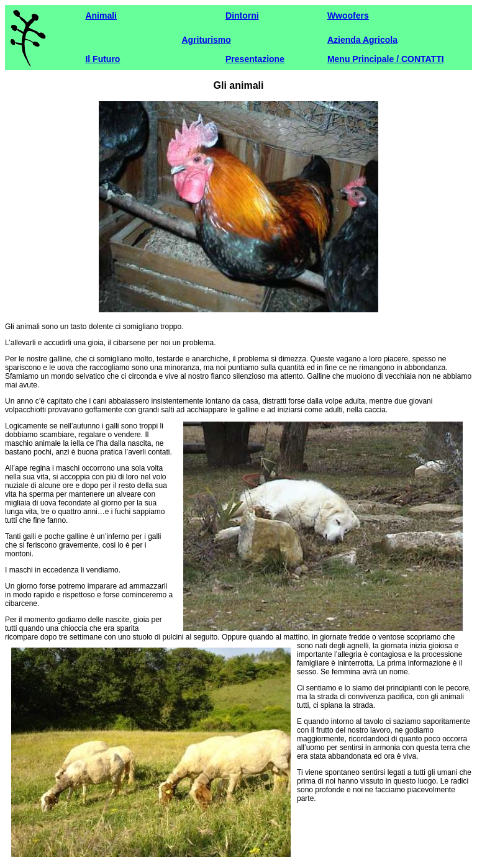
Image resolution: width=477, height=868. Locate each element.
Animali (101, 16)
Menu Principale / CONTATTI (386, 59)
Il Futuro (102, 59)
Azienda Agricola (362, 40)
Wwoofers (348, 16)
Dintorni (242, 16)
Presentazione (255, 59)
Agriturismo (206, 40)
